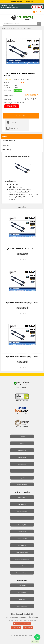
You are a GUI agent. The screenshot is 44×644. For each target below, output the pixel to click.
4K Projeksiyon (22, 532)
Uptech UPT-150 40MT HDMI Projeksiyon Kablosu (18, 28)
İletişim (22, 444)
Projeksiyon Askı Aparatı (22, 573)
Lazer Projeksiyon (22, 545)
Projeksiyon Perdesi (22, 485)
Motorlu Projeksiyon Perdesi (22, 559)
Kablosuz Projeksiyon (22, 539)
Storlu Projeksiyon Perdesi (22, 552)
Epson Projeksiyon (22, 497)
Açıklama (5, 136)
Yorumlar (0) (7, 150)
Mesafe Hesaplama (22, 457)
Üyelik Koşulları (22, 586)
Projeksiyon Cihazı (22, 478)
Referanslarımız (22, 464)
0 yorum (16, 80)
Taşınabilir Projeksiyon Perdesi (22, 566)
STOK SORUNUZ (21, 116)
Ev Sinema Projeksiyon (22, 525)
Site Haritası (28, 628)
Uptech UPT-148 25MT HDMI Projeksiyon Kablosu (22, 303)
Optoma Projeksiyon (22, 518)
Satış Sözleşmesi (22, 592)
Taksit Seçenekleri (15, 128)
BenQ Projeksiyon (22, 504)
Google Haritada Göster (22, 624)
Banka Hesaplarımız (22, 606)
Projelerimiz (22, 471)
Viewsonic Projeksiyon (22, 511)
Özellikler (6, 145)
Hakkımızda (22, 437)
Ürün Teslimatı (22, 599)
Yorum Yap (25, 80)
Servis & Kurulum (22, 450)
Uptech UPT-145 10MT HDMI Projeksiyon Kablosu (22, 249)
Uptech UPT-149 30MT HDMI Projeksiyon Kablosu (22, 357)
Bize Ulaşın (16, 628)
